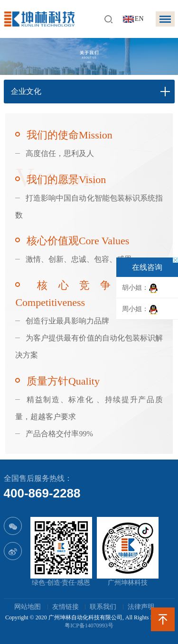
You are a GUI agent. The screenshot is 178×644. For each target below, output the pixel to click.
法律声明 (141, 607)
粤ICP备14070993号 (89, 626)
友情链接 (66, 607)
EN (139, 19)
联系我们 (103, 607)
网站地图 (28, 607)
